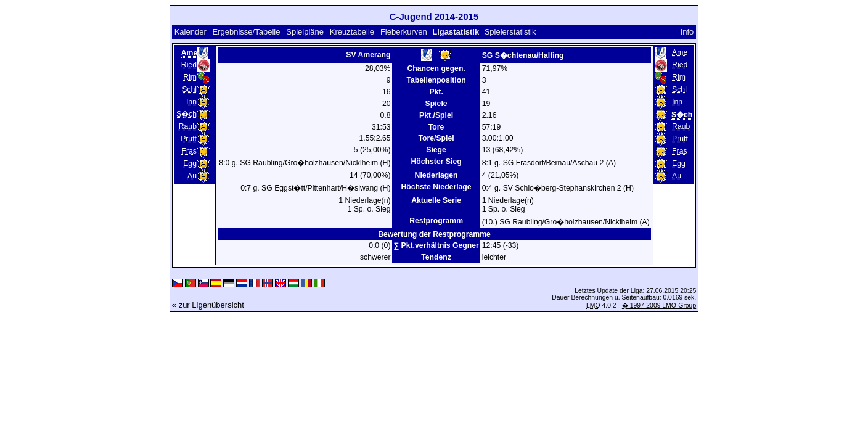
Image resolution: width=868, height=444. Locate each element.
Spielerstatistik (510, 32)
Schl (189, 89)
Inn (191, 102)
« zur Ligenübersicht (208, 305)
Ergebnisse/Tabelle (247, 32)
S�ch (186, 114)
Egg (190, 163)
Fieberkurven (404, 32)
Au (192, 176)
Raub (188, 126)
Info (687, 32)
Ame (680, 52)
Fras (189, 151)
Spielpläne (305, 32)
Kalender (190, 32)
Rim (190, 77)
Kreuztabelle (352, 32)
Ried (189, 65)
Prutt (189, 139)
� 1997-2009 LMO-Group (659, 306)
